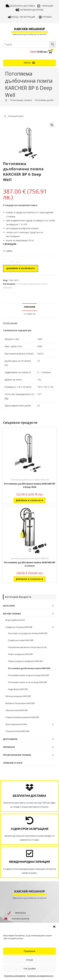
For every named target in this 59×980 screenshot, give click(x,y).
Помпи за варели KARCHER (20, 654)
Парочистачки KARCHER (17, 710)
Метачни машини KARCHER (18, 696)
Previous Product (16, 116)
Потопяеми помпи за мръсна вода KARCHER (28, 675)
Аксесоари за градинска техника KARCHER (28, 633)
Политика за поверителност (40, 976)
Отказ (29, 960)
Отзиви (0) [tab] (29, 314)
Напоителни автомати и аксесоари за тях (27, 647)
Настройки (30, 968)
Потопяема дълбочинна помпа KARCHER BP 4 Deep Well (30, 485)
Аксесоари (9, 606)
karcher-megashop (29, 29)
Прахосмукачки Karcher (16, 724)
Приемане (29, 951)
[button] (54, 927)
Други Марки (10, 739)
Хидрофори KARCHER (18, 689)
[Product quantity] (11, 262)
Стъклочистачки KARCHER (17, 731)
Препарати (9, 747)
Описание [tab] (29, 307)
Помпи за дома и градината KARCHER (25, 661)
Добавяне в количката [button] (29, 500)
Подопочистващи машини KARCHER (22, 717)
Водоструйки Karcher (15, 620)
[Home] (6, 100)
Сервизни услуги (13, 763)
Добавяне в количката (21, 268)
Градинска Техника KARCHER (19, 627)
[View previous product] (5, 116)
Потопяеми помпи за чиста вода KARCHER (27, 682)
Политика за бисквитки (15, 976)
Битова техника (12, 614)
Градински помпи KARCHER (21, 640)
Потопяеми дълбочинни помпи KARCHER (30, 480)
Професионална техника (17, 755)
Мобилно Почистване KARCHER (20, 703)
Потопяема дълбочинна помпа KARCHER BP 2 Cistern (30, 564)
